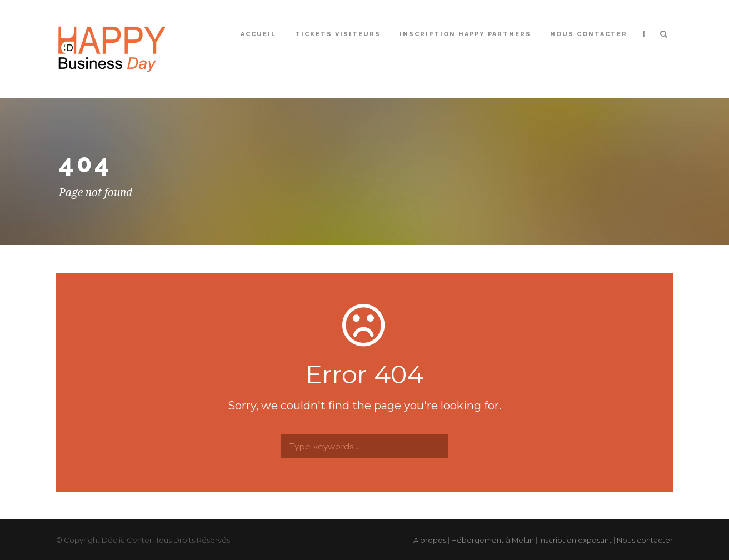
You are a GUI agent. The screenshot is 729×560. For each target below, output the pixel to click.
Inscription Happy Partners (465, 34)
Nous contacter (589, 34)
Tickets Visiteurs (338, 34)
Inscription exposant (575, 540)
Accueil (258, 34)
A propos (430, 540)
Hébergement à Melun (493, 540)
